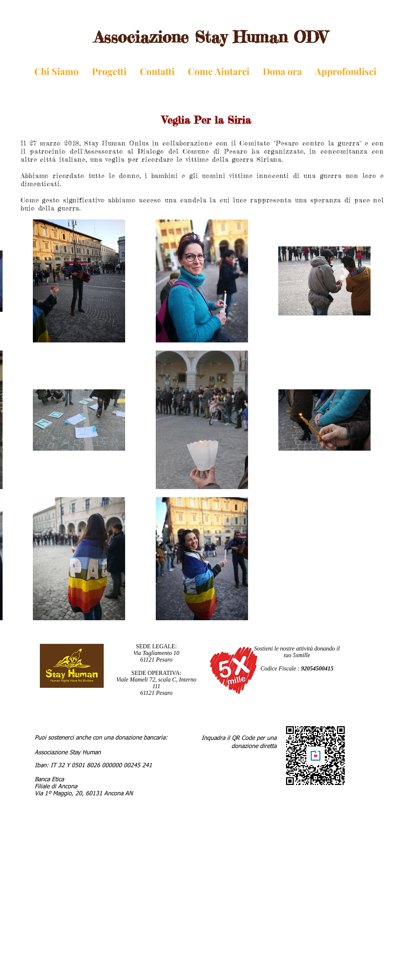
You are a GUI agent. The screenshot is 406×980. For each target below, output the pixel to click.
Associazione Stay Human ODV (211, 37)
